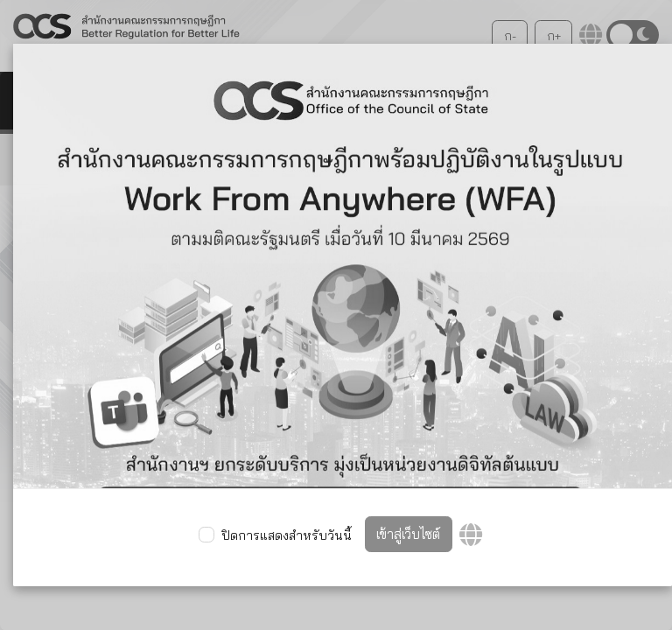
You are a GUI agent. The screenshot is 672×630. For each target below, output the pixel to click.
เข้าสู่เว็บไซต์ (408, 534)
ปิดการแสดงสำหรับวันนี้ (287, 535)
